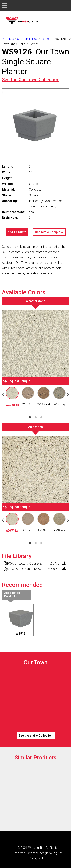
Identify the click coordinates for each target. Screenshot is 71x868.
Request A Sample (49, 232)
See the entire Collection (36, 736)
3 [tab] (41, 417)
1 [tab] (30, 417)
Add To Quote (17, 232)
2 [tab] (36, 417)
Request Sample (19, 381)
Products (8, 39)
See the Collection (31, 80)
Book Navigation (11, 5)
